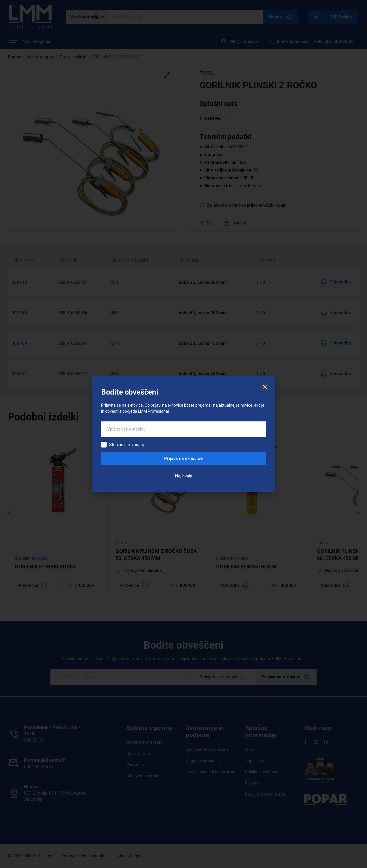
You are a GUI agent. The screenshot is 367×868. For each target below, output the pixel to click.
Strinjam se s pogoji (127, 445)
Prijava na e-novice (183, 458)
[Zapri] (265, 387)
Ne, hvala (184, 476)
